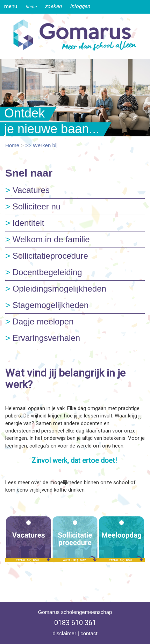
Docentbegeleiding (44, 272)
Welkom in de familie (48, 239)
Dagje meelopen (39, 321)
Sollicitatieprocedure (47, 256)
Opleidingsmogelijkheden (56, 289)
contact (89, 633)
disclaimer (64, 633)
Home (12, 145)
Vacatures (27, 190)
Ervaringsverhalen (43, 338)
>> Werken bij (41, 145)
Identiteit (25, 223)
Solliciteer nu (33, 206)
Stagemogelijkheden (47, 305)
